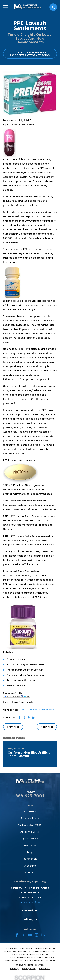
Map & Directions (30, 902)
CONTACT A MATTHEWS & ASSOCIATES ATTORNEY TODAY (30, 54)
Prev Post (13, 727)
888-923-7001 (30, 796)
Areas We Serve (30, 832)
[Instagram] (37, 935)
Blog (30, 852)
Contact (30, 872)
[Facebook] (17, 935)
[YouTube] (30, 935)
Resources (30, 845)
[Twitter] (23, 935)
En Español (30, 866)
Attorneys (30, 811)
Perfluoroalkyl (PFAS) (30, 825)
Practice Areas (30, 818)
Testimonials (30, 859)
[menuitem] (14, 969)
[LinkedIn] (43, 935)
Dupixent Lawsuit (30, 838)
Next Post (47, 727)
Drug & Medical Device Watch (36, 710)
